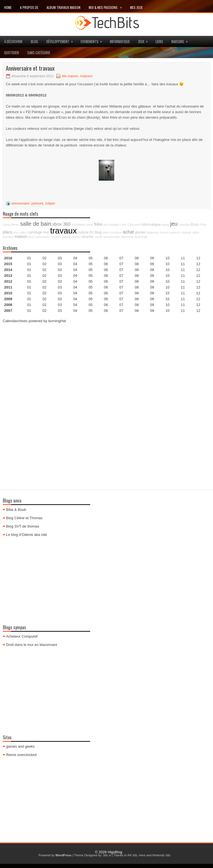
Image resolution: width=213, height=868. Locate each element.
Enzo (195, 225)
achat (128, 232)
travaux (64, 231)
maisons (181, 40)
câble (196, 232)
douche (88, 237)
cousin (99, 237)
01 (29, 258)
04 (75, 258)
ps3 (106, 225)
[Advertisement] (106, 367)
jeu (174, 224)
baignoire (153, 232)
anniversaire (20, 203)
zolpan (50, 203)
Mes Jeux (136, 7)
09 (152, 264)
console (186, 232)
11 (183, 281)
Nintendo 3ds (161, 855)
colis (123, 225)
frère (98, 224)
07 (121, 270)
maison (21, 237)
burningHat (57, 321)
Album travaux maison (64, 7)
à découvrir (13, 41)
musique (116, 232)
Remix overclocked (21, 755)
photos (76, 237)
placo (7, 232)
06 (106, 270)
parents (175, 232)
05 (90, 276)
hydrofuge (141, 237)
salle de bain (35, 224)
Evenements (93, 40)
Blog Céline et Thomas (24, 518)
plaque (67, 237)
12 (198, 270)
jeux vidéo (20, 232)
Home (8, 7)
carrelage (35, 232)
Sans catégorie (39, 53)
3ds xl (107, 855)
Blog (34, 41)
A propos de (29, 7)
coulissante (42, 237)
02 (44, 258)
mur (46, 232)
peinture (37, 203)
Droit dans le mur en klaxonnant (32, 645)
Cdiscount (134, 225)
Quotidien (12, 53)
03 (60, 258)
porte (90, 225)
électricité (127, 237)
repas (165, 225)
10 (168, 281)
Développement (61, 40)
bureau (164, 232)
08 (137, 270)
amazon (56, 237)
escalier (114, 225)
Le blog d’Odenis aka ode (26, 535)
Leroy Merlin (11, 225)
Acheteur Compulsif (22, 636)
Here (142, 855)
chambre (184, 225)
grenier (140, 232)
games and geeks (20, 746)
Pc (92, 232)
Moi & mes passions (107, 6)
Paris (203, 225)
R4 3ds (132, 855)
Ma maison (70, 76)
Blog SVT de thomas (23, 526)
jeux (145, 40)
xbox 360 (61, 224)
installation (78, 225)
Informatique (120, 41)
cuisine (83, 232)
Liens (159, 41)
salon (106, 232)
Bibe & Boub (16, 510)
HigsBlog (115, 852)
